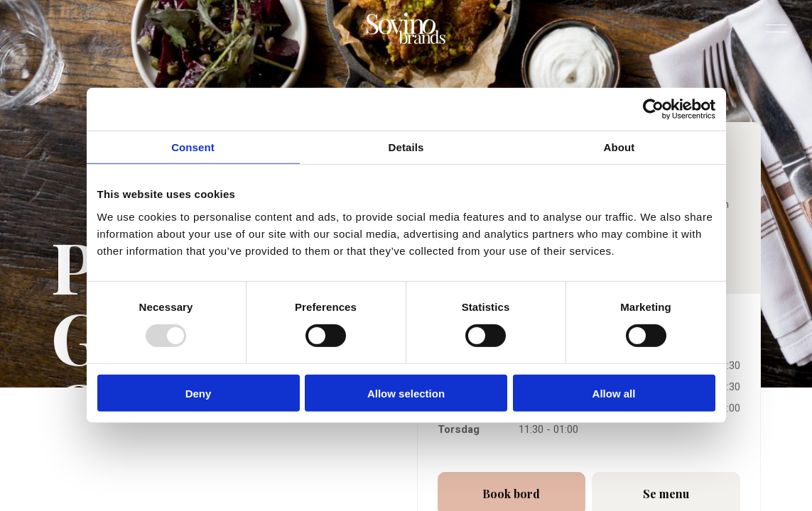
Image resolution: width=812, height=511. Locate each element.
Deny (199, 393)
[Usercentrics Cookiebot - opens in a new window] (653, 109)
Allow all (614, 393)
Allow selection (406, 393)
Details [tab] (406, 147)
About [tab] (619, 147)
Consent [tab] (193, 147)
